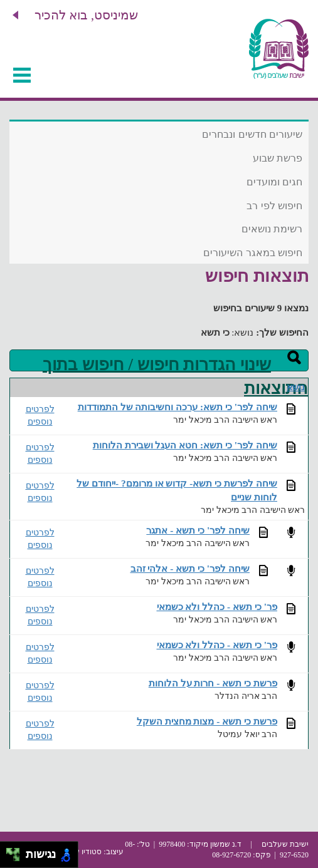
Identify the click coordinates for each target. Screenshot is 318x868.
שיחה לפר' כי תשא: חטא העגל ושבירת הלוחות (185, 445)
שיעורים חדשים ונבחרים (252, 134)
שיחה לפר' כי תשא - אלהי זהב (190, 568)
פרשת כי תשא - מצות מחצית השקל (207, 721)
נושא (296, 387)
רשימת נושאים (272, 229)
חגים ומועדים (274, 182)
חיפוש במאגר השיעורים (253, 253)
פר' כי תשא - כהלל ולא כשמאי (217, 607)
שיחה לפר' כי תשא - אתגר (198, 530)
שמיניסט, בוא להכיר (86, 15)
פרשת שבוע (278, 158)
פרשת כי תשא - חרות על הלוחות (213, 683)
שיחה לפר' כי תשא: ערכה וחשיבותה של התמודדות (178, 407)
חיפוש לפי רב (274, 206)
